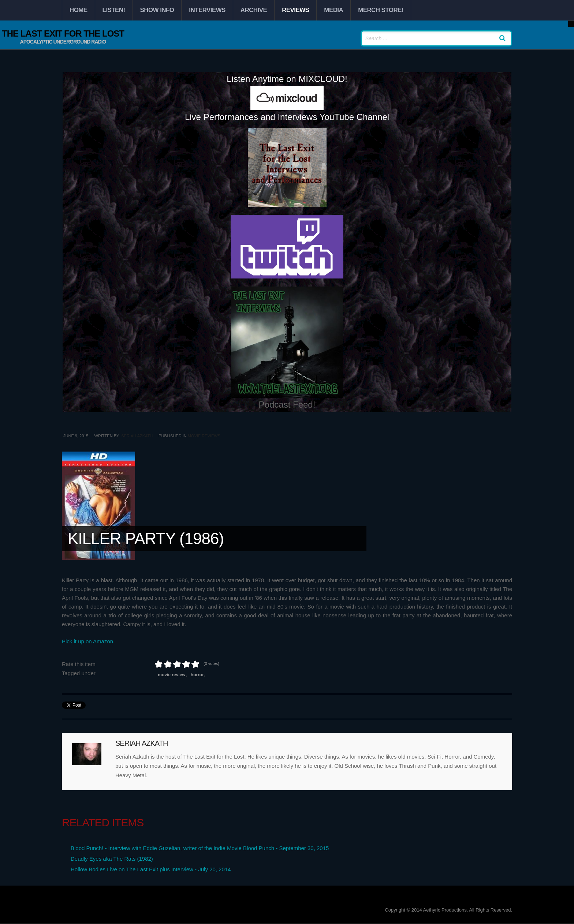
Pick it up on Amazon (87, 641)
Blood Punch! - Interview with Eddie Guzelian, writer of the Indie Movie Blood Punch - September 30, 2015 (200, 848)
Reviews (295, 10)
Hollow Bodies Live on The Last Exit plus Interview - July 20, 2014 (151, 869)
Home (79, 10)
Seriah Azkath (137, 436)
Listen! (114, 10)
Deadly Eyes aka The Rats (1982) (112, 859)
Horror (197, 675)
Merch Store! (381, 10)
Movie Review (172, 675)
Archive (254, 10)
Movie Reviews (204, 436)
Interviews (207, 10)
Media (333, 10)
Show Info (157, 10)
